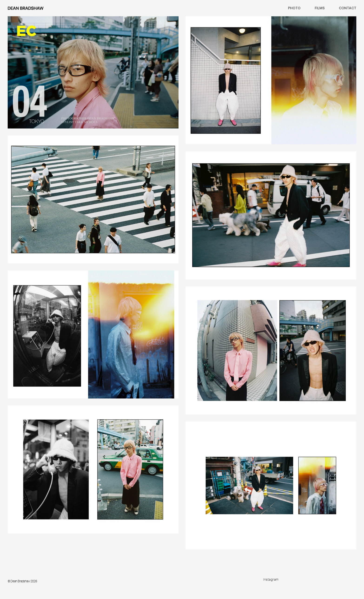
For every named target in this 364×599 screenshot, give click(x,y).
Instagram (271, 579)
